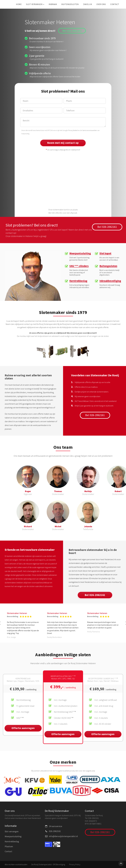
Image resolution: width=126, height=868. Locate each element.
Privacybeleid (73, 130)
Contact (115, 4)
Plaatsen (9, 846)
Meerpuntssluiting (80, 253)
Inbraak (53, 4)
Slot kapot (105, 253)
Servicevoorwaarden (90, 130)
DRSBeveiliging (59, 864)
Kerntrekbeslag (78, 281)
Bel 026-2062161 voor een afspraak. (63, 213)
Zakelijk (88, 4)
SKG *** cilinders (79, 266)
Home (19, 4)
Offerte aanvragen (23, 728)
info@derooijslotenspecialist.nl (63, 836)
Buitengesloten (70, 4)
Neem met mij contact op (63, 143)
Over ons (101, 4)
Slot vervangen (35, 4)
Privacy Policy (75, 864)
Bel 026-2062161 (72, 31)
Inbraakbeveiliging (110, 281)
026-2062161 (55, 831)
